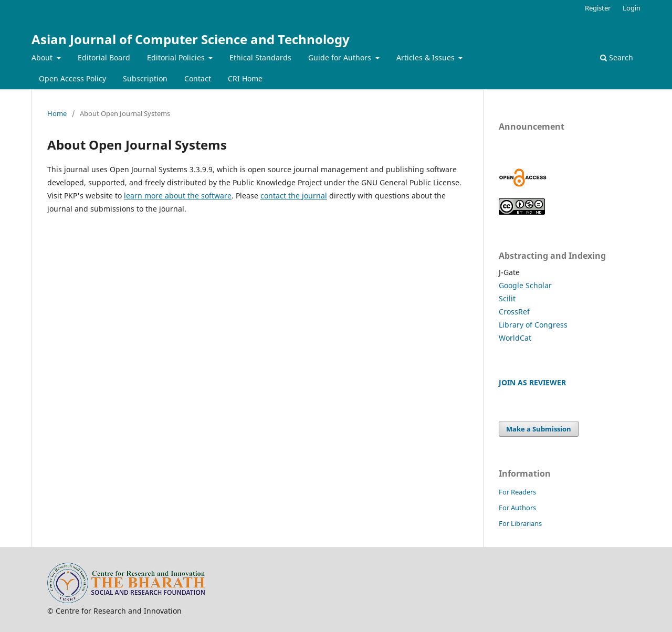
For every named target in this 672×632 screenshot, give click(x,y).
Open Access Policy (72, 78)
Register (598, 8)
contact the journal (294, 196)
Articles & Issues (427, 57)
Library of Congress (533, 325)
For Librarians (520, 523)
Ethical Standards (260, 57)
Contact (198, 78)
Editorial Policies (177, 57)
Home (57, 113)
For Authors (517, 508)
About (43, 57)
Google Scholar (525, 285)
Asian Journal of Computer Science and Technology (191, 39)
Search (617, 57)
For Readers (517, 492)
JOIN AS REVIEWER (532, 382)
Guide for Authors (341, 57)
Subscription (145, 78)
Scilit (507, 298)
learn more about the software (178, 196)
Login (632, 8)
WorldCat (515, 338)
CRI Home (245, 78)
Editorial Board (104, 57)
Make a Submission (539, 429)
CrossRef (514, 312)
